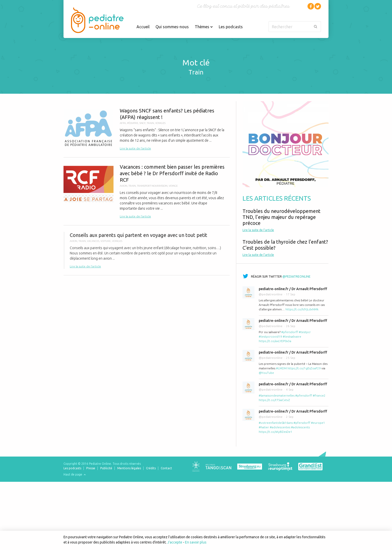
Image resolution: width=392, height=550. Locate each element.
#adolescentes (280, 427)
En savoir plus (196, 542)
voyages (160, 123)
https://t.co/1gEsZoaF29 (304, 368)
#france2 (319, 395)
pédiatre (133, 123)
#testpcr (305, 332)
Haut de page (75, 474)
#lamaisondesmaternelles (277, 395)
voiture (106, 243)
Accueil (143, 27)
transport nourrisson (152, 186)
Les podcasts (231, 27)
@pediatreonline (296, 276)
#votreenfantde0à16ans (276, 423)
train (150, 123)
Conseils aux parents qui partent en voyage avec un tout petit (147, 253)
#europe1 (318, 423)
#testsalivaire (292, 336)
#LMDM (281, 368)
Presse (91, 468)
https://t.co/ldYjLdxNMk (302, 309)
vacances (93, 243)
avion (123, 186)
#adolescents (300, 427)
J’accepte (175, 542)
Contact (166, 468)
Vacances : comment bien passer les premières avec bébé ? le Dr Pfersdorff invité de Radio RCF (147, 191)
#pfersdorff (290, 332)
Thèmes (204, 27)
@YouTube (266, 373)
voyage (173, 186)
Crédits (151, 468)
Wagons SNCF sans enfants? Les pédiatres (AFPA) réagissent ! (147, 129)
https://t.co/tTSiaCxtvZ (274, 400)
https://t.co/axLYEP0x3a (275, 341)
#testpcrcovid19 (270, 336)
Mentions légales (129, 468)
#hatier (264, 427)
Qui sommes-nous (172, 27)
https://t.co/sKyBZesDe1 (275, 432)
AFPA (123, 123)
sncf (142, 123)
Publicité (106, 468)
